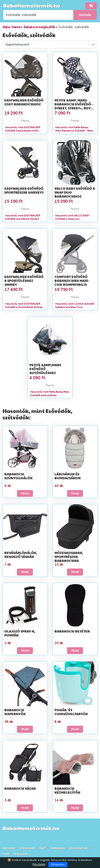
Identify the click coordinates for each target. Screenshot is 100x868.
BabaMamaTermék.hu (32, 5)
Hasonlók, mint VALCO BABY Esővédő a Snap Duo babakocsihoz (72, 219)
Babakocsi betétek (72, 631)
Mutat (25, 493)
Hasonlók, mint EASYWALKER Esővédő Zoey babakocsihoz (23, 129)
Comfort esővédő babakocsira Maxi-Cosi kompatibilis (72, 281)
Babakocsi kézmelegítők (67, 790)
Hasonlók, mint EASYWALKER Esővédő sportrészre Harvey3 (23, 217)
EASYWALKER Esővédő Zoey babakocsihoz (24, 102)
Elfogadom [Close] (58, 864)
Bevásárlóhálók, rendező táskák (21, 555)
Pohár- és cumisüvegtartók (71, 712)
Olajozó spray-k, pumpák (20, 633)
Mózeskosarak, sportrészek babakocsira (69, 557)
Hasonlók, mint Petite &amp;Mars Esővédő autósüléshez (50, 394)
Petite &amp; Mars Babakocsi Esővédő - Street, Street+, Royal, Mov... (75, 106)
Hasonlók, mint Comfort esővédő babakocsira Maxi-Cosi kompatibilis (75, 307)
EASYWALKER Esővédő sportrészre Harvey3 (24, 190)
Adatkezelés (58, 848)
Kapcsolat (9, 848)
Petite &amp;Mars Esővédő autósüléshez (45, 369)
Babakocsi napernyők (15, 712)
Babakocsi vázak (20, 788)
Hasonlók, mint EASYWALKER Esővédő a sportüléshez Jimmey (24, 306)
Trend (6, 854)
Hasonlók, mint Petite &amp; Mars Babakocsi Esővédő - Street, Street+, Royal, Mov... (75, 131)
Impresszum (28, 848)
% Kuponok (21, 854)
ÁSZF (43, 848)
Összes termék (79, 848)
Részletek (39, 864)
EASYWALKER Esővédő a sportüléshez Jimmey (24, 281)
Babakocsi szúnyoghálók (18, 476)
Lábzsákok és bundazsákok (68, 476)
